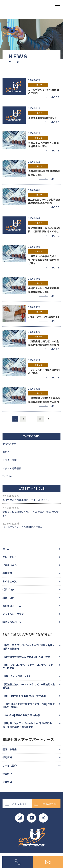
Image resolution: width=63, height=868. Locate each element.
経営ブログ (8, 598)
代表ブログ (8, 589)
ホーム (6, 549)
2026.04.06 (34, 190)
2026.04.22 (34, 80)
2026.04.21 (34, 108)
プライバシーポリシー (14, 614)
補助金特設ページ (12, 622)
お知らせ (38, 85)
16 (40, 419)
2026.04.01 (34, 247)
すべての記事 (9, 444)
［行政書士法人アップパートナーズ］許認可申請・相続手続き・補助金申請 (27, 725)
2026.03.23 (34, 307)
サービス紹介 (10, 766)
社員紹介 (7, 774)
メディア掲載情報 (12, 468)
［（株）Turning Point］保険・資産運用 (24, 696)
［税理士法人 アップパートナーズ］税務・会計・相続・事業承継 (29, 647)
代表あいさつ (10, 565)
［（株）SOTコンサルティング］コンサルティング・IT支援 (28, 666)
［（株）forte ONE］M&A (16, 676)
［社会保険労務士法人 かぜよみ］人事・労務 (26, 657)
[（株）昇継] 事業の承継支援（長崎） (22, 715)
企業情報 (7, 782)
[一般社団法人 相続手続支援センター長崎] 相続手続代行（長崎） (29, 706)
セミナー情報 (10, 460)
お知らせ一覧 (10, 581)
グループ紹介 (9, 557)
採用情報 (7, 573)
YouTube (7, 476)
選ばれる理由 (10, 749)
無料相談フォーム (12, 606)
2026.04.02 (34, 218)
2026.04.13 (34, 162)
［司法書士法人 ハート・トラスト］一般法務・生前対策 (29, 686)
